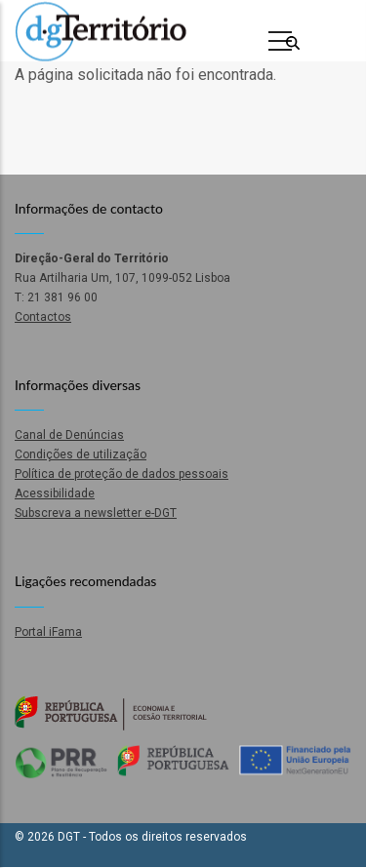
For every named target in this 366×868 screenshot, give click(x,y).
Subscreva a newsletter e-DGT (96, 513)
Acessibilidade (55, 493)
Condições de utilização (81, 454)
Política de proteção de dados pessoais (122, 474)
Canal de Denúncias (69, 435)
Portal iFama (48, 632)
